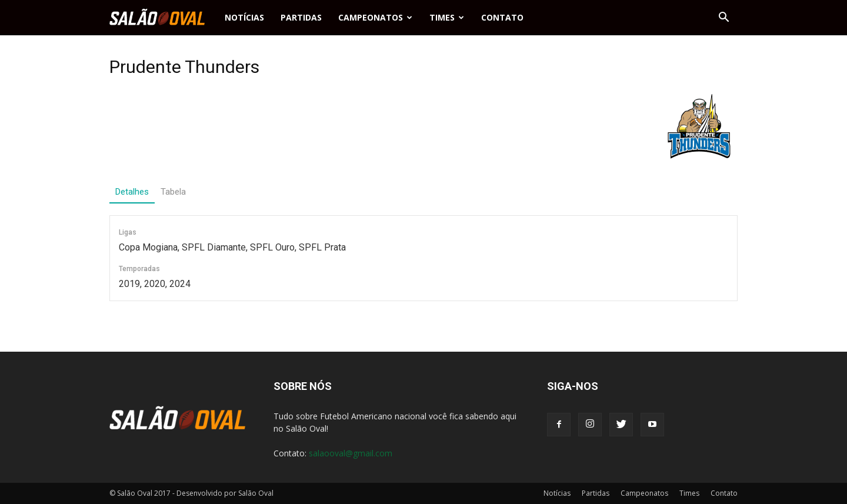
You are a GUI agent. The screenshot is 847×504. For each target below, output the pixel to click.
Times (447, 17)
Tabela (173, 192)
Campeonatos (375, 17)
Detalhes (132, 192)
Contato (502, 17)
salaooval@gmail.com (351, 453)
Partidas (301, 17)
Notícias (244, 17)
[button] (723, 18)
